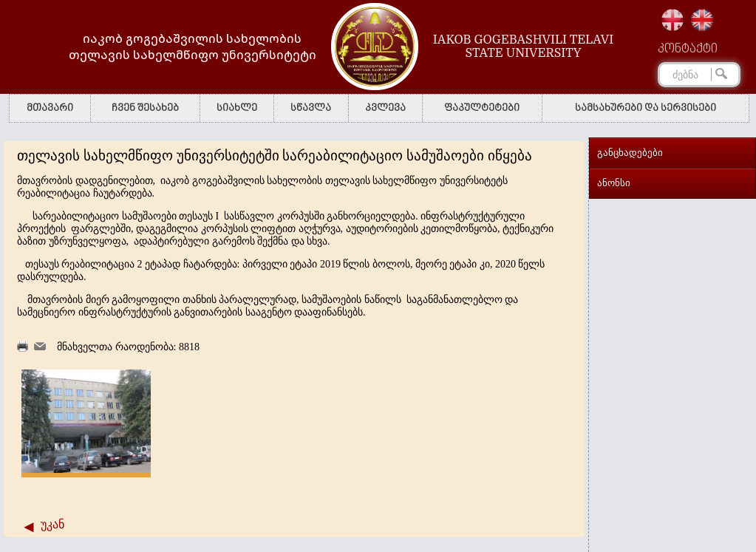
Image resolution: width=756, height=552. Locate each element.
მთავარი (50, 108)
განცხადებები (630, 153)
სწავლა (311, 108)
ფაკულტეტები (482, 108)
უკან (52, 524)
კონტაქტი (688, 50)
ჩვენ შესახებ (145, 108)
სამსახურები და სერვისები (646, 108)
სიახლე (237, 108)
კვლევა (385, 108)
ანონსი (614, 183)
